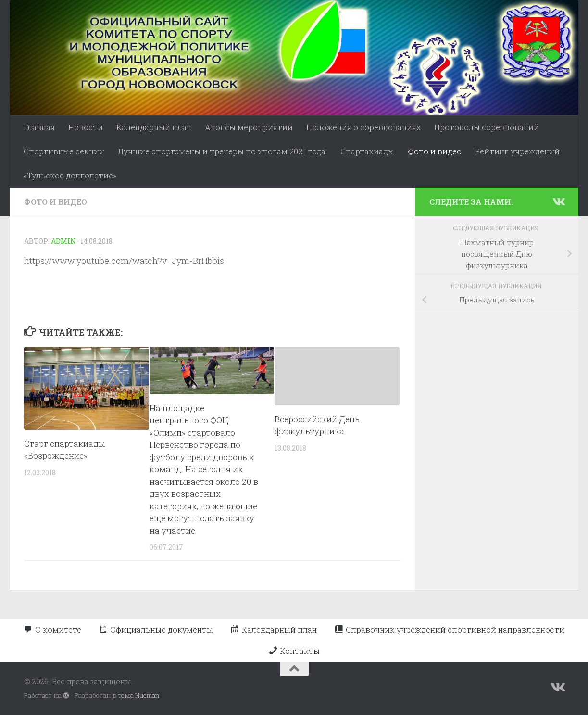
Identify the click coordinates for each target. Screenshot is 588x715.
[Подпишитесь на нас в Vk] (558, 201)
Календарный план (154, 127)
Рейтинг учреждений (517, 151)
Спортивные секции (64, 151)
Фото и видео (435, 151)
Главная (39, 127)
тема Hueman (139, 695)
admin (63, 241)
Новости (86, 127)
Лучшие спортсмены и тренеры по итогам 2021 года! (222, 151)
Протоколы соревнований (487, 127)
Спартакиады (367, 151)
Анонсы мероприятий (249, 127)
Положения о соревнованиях (363, 127)
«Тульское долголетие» (70, 175)
